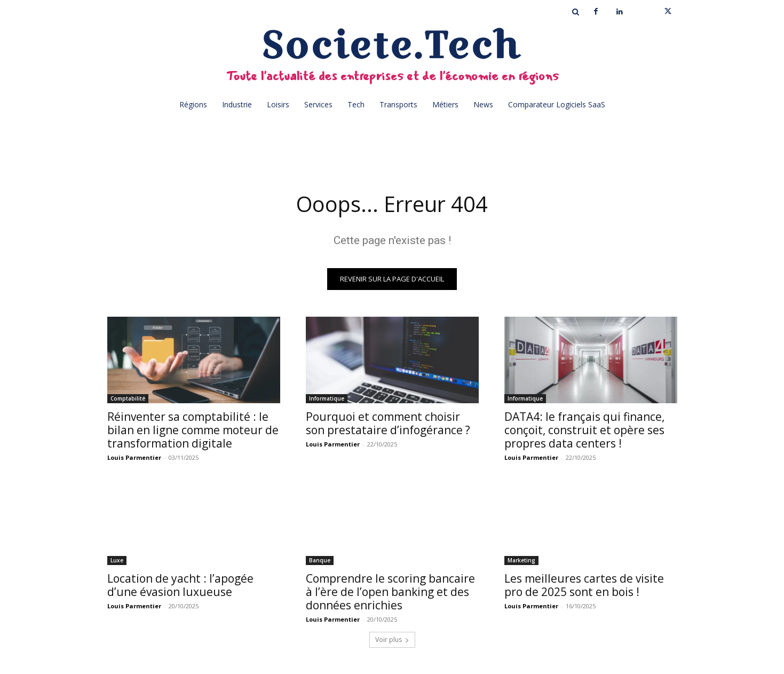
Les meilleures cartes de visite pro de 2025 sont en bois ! (584, 586)
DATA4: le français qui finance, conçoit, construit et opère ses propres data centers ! (584, 430)
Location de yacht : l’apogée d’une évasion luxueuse (180, 586)
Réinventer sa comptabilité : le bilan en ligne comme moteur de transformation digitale (193, 430)
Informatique (327, 399)
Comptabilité (128, 399)
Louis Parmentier (134, 458)
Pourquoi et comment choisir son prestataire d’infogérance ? (388, 424)
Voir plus (392, 640)
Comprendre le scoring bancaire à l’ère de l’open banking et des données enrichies (390, 592)
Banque (320, 561)
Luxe (117, 561)
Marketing (521, 561)
